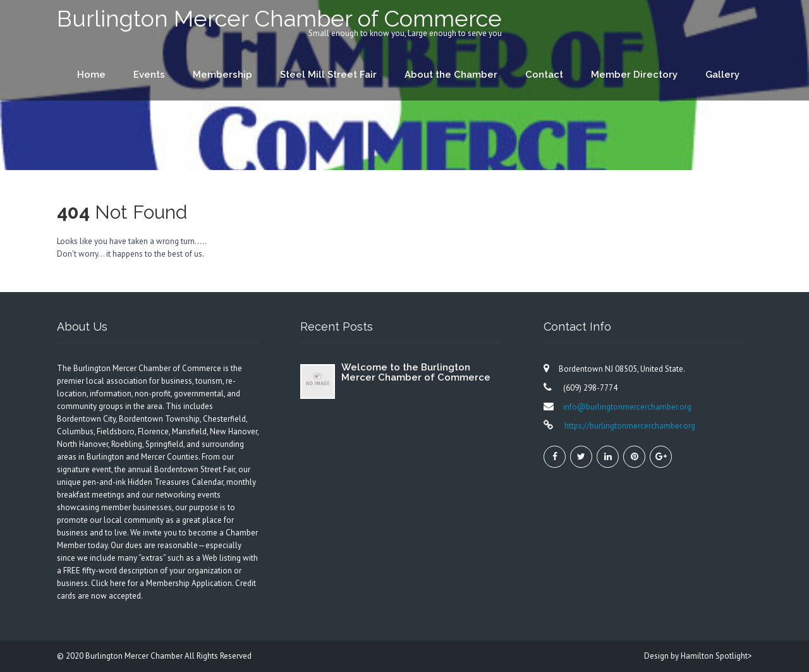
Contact (544, 75)
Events (149, 75)
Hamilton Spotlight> (716, 656)
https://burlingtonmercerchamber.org (629, 426)
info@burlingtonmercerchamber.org (627, 407)
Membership (222, 75)
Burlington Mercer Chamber (135, 656)
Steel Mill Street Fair (328, 75)
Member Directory (634, 75)
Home (91, 75)
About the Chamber (451, 75)
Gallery (722, 75)
